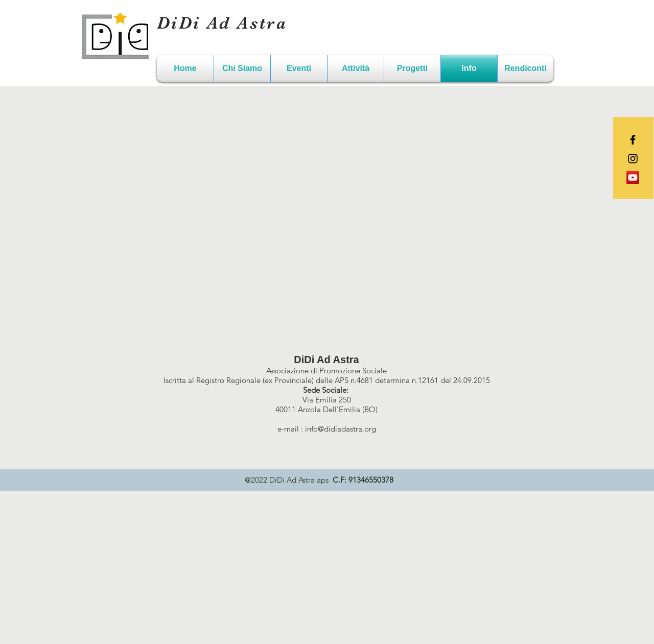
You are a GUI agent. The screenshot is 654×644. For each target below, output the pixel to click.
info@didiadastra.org (341, 429)
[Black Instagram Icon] (633, 159)
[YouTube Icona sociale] (633, 177)
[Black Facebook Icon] (633, 140)
